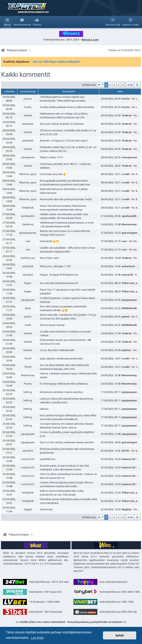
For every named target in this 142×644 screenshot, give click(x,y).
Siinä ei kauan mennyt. (52, 325)
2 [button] (110, 85)
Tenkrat (28, 115)
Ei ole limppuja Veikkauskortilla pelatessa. (64, 384)
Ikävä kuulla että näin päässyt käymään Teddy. (66, 199)
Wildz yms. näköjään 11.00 (55, 266)
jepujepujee (28, 300)
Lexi (28, 241)
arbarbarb (28, 124)
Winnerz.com (90, 40)
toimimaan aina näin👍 (53, 174)
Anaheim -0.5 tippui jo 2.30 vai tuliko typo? (64, 141)
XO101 (125, 451)
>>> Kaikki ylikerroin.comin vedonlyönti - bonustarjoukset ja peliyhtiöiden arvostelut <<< (71, 622)
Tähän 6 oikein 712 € (51, 157)
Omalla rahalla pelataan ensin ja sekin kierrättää (67, 107)
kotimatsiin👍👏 (49, 241)
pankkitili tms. (48, 459)
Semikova (28, 224)
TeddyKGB (28, 208)
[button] (101, 85)
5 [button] (122, 85)
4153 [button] (130, 85)
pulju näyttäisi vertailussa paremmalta (61, 359)
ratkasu (44, 409)
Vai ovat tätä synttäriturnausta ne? (59, 283)
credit (125, 174)
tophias (28, 350)
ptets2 (28, 317)
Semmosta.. (47, 509)
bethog (28, 392)
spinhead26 (28, 216)
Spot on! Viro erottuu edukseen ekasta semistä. (67, 442)
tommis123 (28, 459)
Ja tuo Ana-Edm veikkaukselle (57, 350)
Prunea (28, 384)
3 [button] (114, 85)
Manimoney (129, 224)
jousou (28, 99)
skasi (28, 308)
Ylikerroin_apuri (28, 174)
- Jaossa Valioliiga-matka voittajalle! (55, 62)
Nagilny (127, 509)
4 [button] (118, 85)
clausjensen (28, 157)
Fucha (126, 99)
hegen (28, 283)
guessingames (28, 233)
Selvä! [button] (119, 635)
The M (28, 359)
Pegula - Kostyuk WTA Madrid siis (59, 275)
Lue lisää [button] (37, 638)
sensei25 (28, 275)
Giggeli (28, 509)
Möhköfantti (129, 308)
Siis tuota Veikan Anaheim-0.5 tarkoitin (62, 124)
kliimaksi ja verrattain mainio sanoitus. (62, 392)
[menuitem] (22, 22)
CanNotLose (28, 258)
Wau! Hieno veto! (49, 258)
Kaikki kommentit (26, 75)
